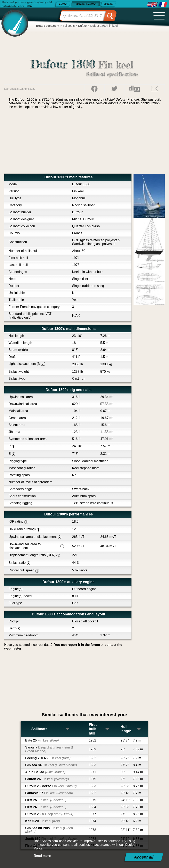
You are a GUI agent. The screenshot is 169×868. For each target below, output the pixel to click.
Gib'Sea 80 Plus (49, 830)
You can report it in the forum (77, 645)
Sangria (49, 749)
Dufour (78, 212)
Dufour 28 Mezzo (51, 786)
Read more (42, 856)
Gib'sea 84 (51, 765)
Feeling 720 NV (48, 758)
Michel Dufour (83, 219)
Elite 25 (42, 740)
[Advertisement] (85, 143)
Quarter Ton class (86, 226)
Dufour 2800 (49, 814)
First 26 (46, 807)
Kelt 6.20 (43, 821)
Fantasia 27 (49, 793)
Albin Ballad (45, 772)
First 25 (46, 800)
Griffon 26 (47, 779)
